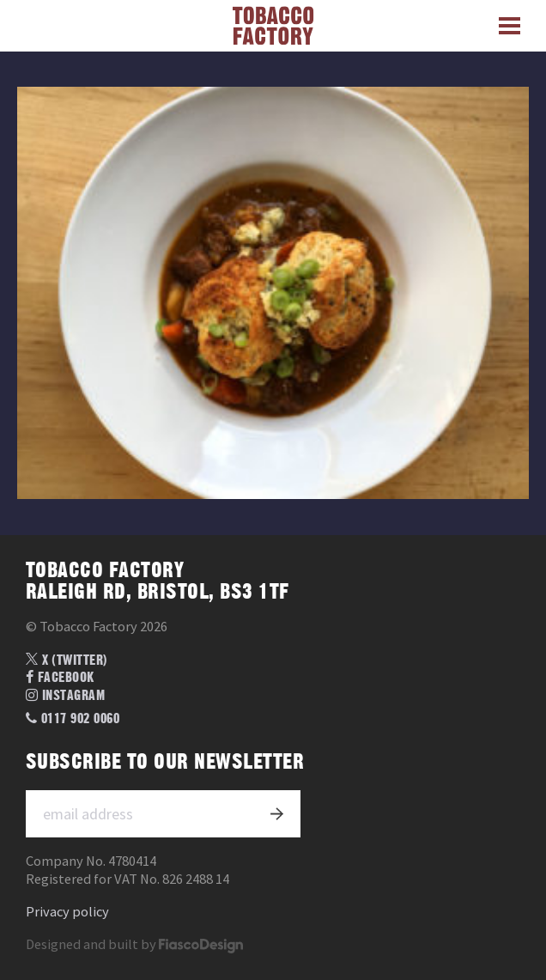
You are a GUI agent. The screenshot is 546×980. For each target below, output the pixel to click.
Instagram (65, 696)
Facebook (60, 678)
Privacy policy (67, 912)
